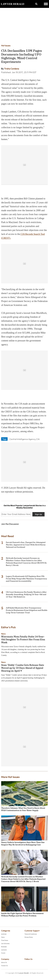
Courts (3, 953)
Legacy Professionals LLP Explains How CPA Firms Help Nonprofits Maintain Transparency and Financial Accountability (26, 579)
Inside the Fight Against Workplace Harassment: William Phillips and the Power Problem (23, 915)
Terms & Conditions (31, 934)
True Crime (5, 940)
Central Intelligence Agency (22, 439)
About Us (4, 962)
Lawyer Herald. (24, 973)
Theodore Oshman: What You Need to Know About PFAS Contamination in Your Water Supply (23, 809)
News (3, 634)
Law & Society (5, 944)
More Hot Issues (10, 777)
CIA (38, 439)
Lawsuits (4, 950)
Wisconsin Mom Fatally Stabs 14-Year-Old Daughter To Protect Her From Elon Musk (23, 639)
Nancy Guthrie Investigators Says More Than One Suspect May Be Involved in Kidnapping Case (23, 843)
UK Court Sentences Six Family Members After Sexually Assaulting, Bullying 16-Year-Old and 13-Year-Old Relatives (26, 594)
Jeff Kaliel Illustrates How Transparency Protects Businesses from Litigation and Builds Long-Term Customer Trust (27, 610)
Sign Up (38, 514)
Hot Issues (6, 46)
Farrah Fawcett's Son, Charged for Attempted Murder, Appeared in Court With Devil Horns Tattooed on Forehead (26, 545)
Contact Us (4, 966)
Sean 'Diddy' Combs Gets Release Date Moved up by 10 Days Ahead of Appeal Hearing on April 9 (23, 668)
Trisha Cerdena (12, 69)
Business (4, 947)
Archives (4, 934)
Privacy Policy (29, 937)
